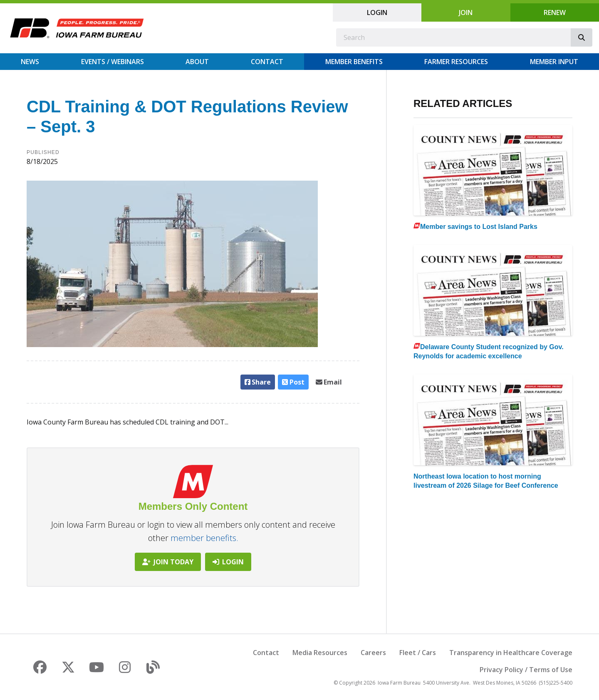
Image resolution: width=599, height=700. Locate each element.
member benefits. (204, 538)
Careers (373, 653)
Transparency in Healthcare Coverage (511, 653)
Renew (555, 12)
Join (466, 12)
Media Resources (320, 653)
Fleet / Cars (418, 653)
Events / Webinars (113, 62)
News (30, 62)
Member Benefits (354, 62)
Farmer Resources (456, 62)
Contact (267, 62)
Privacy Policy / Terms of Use (526, 670)
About (197, 62)
